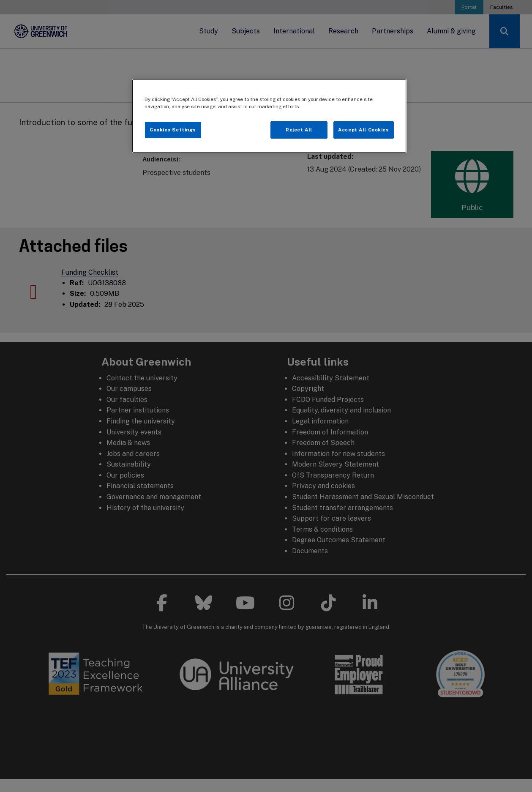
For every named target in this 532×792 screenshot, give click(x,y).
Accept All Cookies (363, 130)
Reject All (299, 130)
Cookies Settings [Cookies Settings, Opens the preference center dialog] (173, 130)
